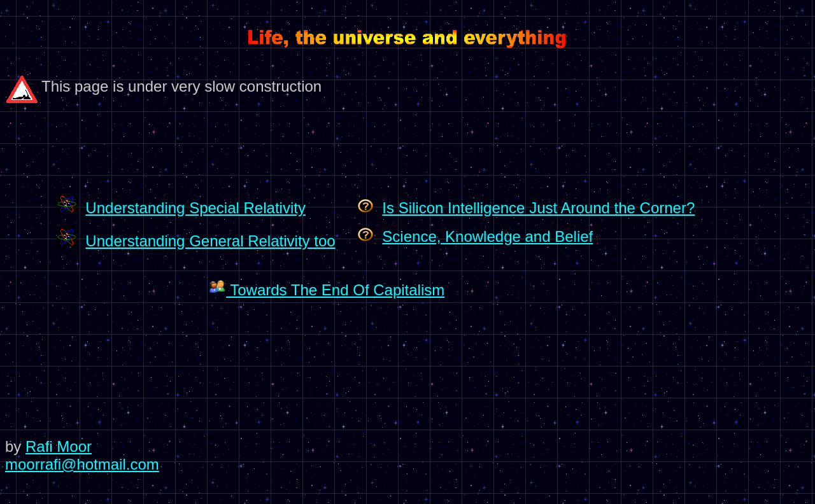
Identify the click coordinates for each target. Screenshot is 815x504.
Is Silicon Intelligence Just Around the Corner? (538, 208)
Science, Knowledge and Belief (487, 236)
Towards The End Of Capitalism (327, 290)
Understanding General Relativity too (210, 241)
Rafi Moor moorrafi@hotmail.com (82, 455)
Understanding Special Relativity (195, 208)
